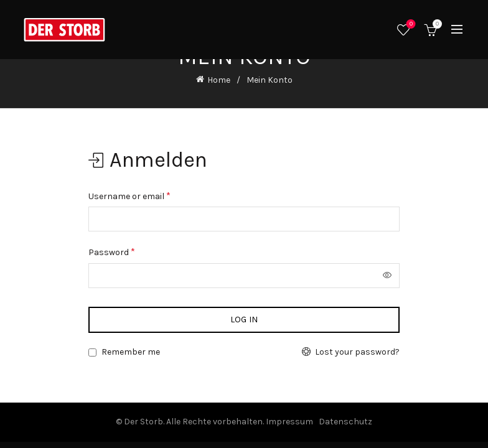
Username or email (129, 196)
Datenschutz (345, 422)
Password (112, 252)
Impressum (289, 422)
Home (219, 80)
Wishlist (410, 25)
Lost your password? (357, 352)
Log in (244, 320)
